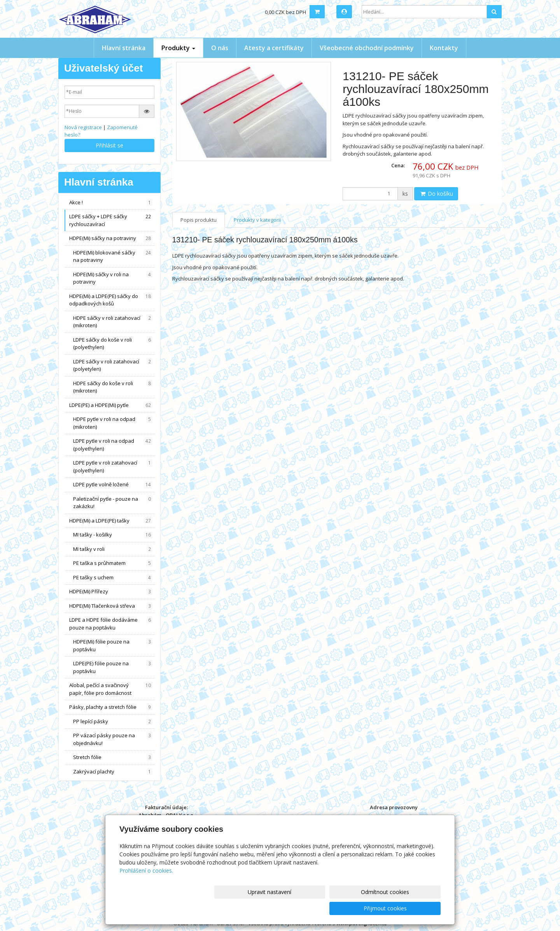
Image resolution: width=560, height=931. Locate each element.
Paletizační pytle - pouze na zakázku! (113, 503)
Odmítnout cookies (347, 908)
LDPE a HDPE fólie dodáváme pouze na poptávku (111, 624)
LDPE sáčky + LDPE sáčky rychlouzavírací (111, 220)
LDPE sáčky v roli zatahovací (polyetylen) (113, 365)
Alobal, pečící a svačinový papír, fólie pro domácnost (111, 689)
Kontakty (444, 48)
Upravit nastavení (283, 908)
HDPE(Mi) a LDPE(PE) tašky (111, 521)
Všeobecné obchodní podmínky (367, 48)
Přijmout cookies (411, 908)
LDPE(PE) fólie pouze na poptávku (113, 667)
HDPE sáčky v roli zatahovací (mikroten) (113, 322)
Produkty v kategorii (257, 220)
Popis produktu (199, 220)
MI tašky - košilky (113, 535)
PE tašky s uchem (113, 578)
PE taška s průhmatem (113, 563)
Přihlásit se (109, 145)
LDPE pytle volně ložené (113, 485)
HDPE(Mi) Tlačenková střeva (111, 606)
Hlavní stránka (124, 48)
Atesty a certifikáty (274, 48)
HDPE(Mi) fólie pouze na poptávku (113, 645)
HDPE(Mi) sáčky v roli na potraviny (113, 278)
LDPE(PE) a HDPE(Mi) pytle (111, 405)
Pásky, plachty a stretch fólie (111, 707)
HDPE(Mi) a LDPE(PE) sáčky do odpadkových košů (111, 300)
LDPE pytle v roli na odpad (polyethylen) (113, 445)
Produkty (178, 48)
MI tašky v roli (113, 549)
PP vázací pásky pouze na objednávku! (113, 739)
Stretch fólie (113, 757)
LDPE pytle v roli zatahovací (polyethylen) (113, 466)
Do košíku (436, 194)
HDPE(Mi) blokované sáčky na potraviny (113, 256)
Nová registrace (83, 127)
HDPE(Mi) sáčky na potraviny (111, 238)
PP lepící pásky (113, 721)
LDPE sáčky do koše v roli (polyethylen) (113, 344)
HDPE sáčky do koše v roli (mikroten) (113, 387)
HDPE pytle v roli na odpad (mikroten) (113, 423)
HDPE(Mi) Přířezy (111, 592)
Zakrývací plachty (113, 772)
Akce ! (111, 203)
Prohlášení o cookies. (146, 887)
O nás (220, 48)
